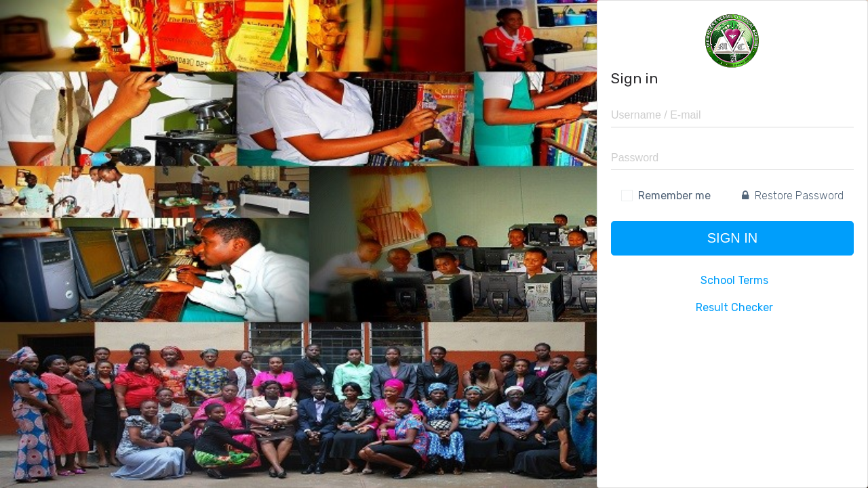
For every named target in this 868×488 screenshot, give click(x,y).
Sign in (732, 238)
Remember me (674, 196)
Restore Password (793, 196)
